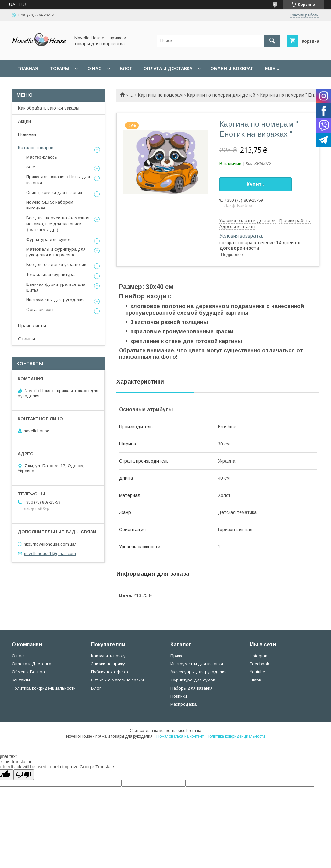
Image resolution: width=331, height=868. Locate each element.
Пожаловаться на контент (180, 736)
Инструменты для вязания (197, 664)
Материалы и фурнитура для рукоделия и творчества (56, 252)
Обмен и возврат (232, 68)
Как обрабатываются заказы (49, 108)
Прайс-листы (32, 326)
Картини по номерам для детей (221, 95)
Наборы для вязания (192, 688)
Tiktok (255, 680)
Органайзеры (40, 310)
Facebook (259, 664)
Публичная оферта (110, 672)
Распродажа (183, 704)
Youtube (257, 672)
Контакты (21, 680)
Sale (31, 167)
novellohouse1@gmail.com (50, 554)
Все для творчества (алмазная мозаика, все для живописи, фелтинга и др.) (58, 224)
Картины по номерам (160, 95)
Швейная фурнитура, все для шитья (56, 287)
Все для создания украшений (56, 265)
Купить (256, 184)
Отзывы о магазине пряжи (117, 680)
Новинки (27, 134)
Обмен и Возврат (29, 672)
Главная (28, 68)
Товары (59, 68)
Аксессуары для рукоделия (198, 672)
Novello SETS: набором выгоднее (50, 205)
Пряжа (177, 656)
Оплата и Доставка (168, 68)
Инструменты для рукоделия (55, 300)
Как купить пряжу (108, 656)
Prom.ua (194, 731)
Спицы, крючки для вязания (54, 193)
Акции (25, 121)
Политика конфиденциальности (44, 688)
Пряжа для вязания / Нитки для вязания (58, 180)
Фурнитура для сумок (48, 239)
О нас (94, 68)
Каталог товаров (36, 148)
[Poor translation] (24, 775)
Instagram (259, 656)
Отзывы (27, 339)
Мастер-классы (42, 157)
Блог (126, 68)
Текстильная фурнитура (50, 275)
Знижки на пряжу (108, 664)
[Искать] (272, 41)
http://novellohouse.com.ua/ (50, 544)
